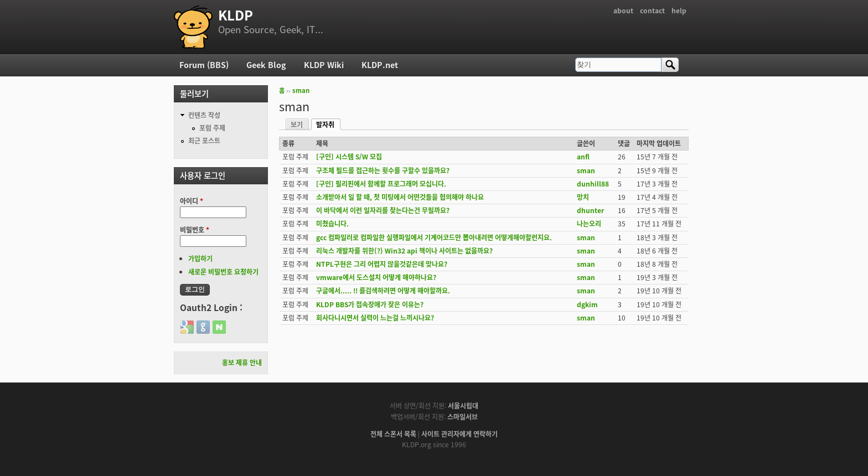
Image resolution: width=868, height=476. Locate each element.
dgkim (587, 304)
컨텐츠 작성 (204, 115)
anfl (583, 157)
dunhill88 (593, 184)
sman (301, 90)
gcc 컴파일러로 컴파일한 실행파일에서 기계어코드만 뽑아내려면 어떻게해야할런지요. (434, 237)
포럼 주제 (212, 128)
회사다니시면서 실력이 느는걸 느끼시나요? (375, 318)
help (679, 11)
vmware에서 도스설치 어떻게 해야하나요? (376, 277)
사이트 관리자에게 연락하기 (459, 434)
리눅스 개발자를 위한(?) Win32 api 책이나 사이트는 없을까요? (404, 251)
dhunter (590, 210)
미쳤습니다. (332, 224)
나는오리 (589, 224)
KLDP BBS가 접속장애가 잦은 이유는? (370, 304)
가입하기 (200, 258)
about (623, 11)
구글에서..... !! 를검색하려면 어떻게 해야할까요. (383, 291)
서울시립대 (463, 406)
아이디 (192, 201)
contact (652, 11)
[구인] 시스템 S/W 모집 (349, 157)
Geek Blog (266, 65)
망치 (583, 197)
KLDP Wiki (324, 65)
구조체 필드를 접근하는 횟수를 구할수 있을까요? (383, 170)
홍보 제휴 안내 (242, 363)
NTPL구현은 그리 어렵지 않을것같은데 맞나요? (382, 264)
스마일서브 (463, 417)
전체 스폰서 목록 (393, 434)
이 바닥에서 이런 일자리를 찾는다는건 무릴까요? (383, 210)
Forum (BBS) (204, 65)
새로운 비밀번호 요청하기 (223, 272)
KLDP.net (380, 65)
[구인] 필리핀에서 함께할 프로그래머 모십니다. (381, 184)
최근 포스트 (204, 141)
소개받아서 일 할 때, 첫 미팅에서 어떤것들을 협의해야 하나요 (400, 197)
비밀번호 (195, 230)
